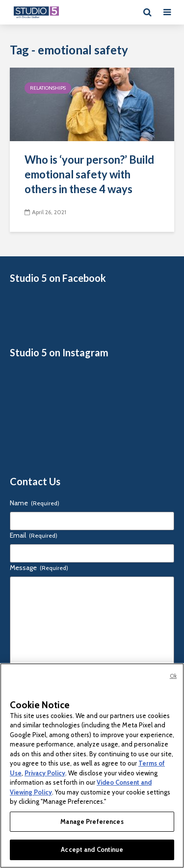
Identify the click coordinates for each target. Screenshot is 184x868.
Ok (173, 676)
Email (34, 535)
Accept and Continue (92, 849)
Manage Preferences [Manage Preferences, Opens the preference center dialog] (92, 821)
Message (39, 568)
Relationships (48, 88)
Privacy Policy (45, 773)
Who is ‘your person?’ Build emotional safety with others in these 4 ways (89, 174)
